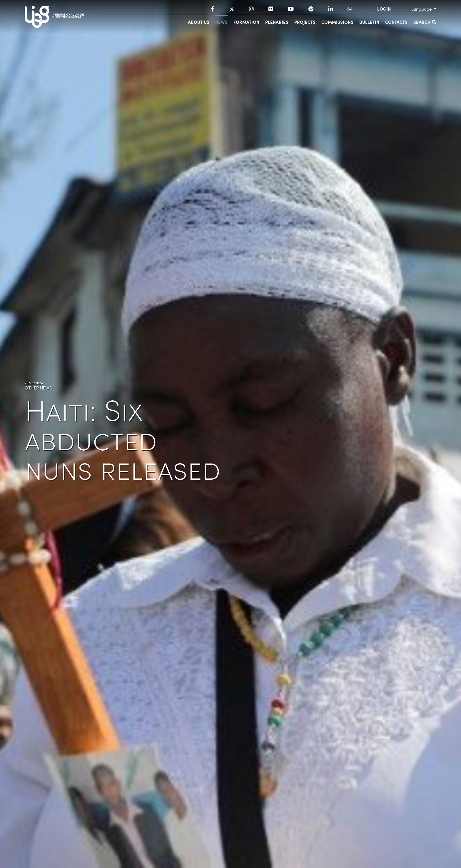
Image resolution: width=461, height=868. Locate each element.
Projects (305, 22)
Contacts (396, 22)
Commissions (337, 22)
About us (199, 22)
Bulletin (369, 22)
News (221, 22)
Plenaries (277, 22)
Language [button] (422, 9)
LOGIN (384, 9)
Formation (246, 22)
